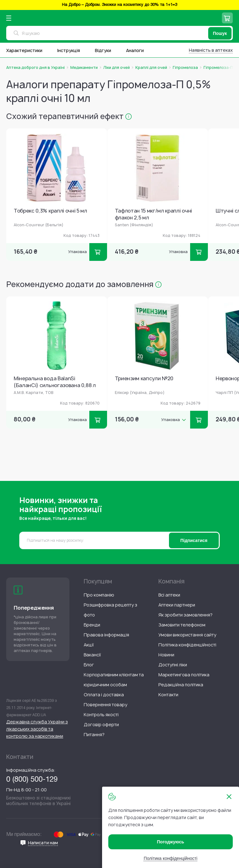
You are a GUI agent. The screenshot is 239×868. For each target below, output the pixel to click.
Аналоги (135, 50)
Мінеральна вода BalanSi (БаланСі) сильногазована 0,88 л (55, 382)
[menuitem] (99, 595)
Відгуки (103, 50)
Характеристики (24, 50)
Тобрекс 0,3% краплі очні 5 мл (50, 211)
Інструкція (69, 50)
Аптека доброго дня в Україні (35, 68)
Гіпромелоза (185, 68)
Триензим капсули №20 (144, 379)
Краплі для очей (151, 68)
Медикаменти (84, 68)
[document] (171, 827)
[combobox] (119, 33)
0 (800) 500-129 (32, 780)
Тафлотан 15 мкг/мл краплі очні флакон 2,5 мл (153, 214)
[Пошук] (220, 33)
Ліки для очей (117, 68)
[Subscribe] (194, 540)
